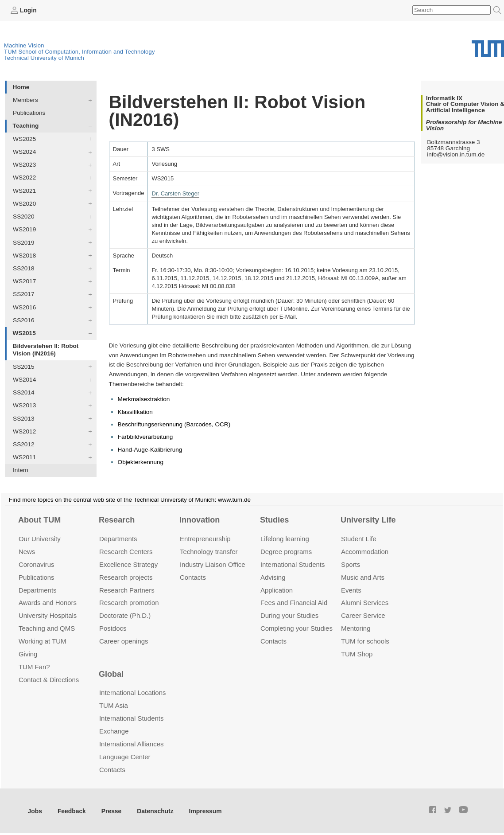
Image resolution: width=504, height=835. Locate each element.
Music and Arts (363, 577)
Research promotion (129, 603)
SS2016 (23, 320)
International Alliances (131, 743)
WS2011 (24, 457)
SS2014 (23, 392)
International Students (293, 564)
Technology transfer (209, 551)
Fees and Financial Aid (294, 603)
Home (21, 87)
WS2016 (24, 307)
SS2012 (23, 444)
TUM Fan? (34, 667)
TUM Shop (357, 654)
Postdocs (113, 628)
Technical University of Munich (44, 58)
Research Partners (127, 590)
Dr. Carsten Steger (175, 193)
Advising (273, 577)
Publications (29, 113)
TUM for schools (365, 641)
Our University (40, 538)
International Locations (132, 693)
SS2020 (23, 217)
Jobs (35, 810)
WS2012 (24, 431)
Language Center (125, 756)
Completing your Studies (297, 628)
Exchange (114, 731)
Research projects (126, 577)
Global (111, 674)
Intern (21, 470)
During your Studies (289, 615)
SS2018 (23, 268)
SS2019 (23, 242)
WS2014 (24, 379)
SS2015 (23, 366)
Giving (28, 654)
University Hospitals (48, 615)
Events (351, 590)
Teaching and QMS (47, 628)
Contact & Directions (49, 680)
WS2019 (24, 229)
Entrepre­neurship (205, 538)
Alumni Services (365, 603)
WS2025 (24, 139)
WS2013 (24, 405)
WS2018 (24, 255)
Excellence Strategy (128, 564)
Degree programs (286, 551)
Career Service (363, 615)
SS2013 (23, 418)
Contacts (193, 577)
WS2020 (24, 203)
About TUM (39, 520)
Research (117, 520)
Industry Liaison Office (213, 564)
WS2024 (24, 151)
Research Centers (126, 551)
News (27, 551)
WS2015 (24, 333)
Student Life (359, 538)
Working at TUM (42, 641)
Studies (274, 520)
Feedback (71, 810)
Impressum (202, 810)
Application (277, 590)
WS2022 (24, 178)
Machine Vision (24, 45)
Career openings (124, 641)
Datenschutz (153, 810)
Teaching (26, 126)
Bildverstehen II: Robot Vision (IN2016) (46, 350)
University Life (368, 520)
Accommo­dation (365, 551)
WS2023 (24, 165)
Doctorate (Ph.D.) (125, 615)
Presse (110, 810)
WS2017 (24, 281)
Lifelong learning (285, 538)
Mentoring (356, 628)
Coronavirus (37, 564)
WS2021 (24, 190)
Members (25, 100)
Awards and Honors (48, 603)
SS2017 (23, 294)
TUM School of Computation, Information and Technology (79, 52)
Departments (38, 590)
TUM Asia (114, 705)
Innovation (200, 520)
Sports (351, 564)
